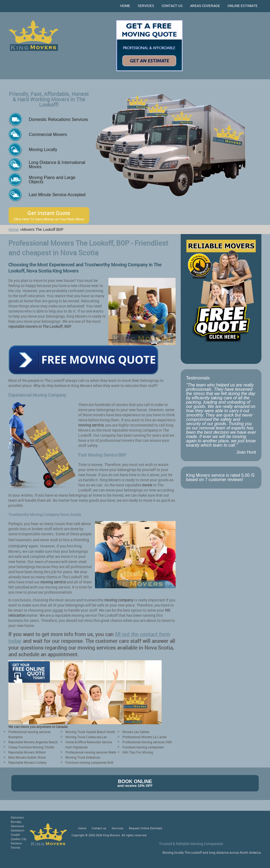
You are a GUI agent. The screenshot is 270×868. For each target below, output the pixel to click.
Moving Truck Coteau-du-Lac (86, 737)
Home (125, 6)
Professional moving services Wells (91, 752)
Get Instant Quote (49, 215)
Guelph (15, 835)
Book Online (135, 783)
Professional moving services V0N (147, 742)
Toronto (16, 848)
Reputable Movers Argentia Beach (33, 742)
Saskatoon (17, 830)
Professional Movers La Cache (144, 737)
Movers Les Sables (136, 732)
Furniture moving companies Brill (89, 762)
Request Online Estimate (145, 828)
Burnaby (16, 822)
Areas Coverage (205, 6)
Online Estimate (243, 6)
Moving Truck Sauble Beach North (90, 732)
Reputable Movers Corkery (27, 762)
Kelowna (16, 843)
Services (146, 6)
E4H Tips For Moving (138, 752)
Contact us (172, 6)
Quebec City (19, 839)
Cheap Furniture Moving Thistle (31, 747)
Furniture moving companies (143, 747)
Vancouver (17, 826)
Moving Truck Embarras (83, 757)
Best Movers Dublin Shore (27, 757)
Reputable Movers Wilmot (27, 752)
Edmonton (17, 817)
